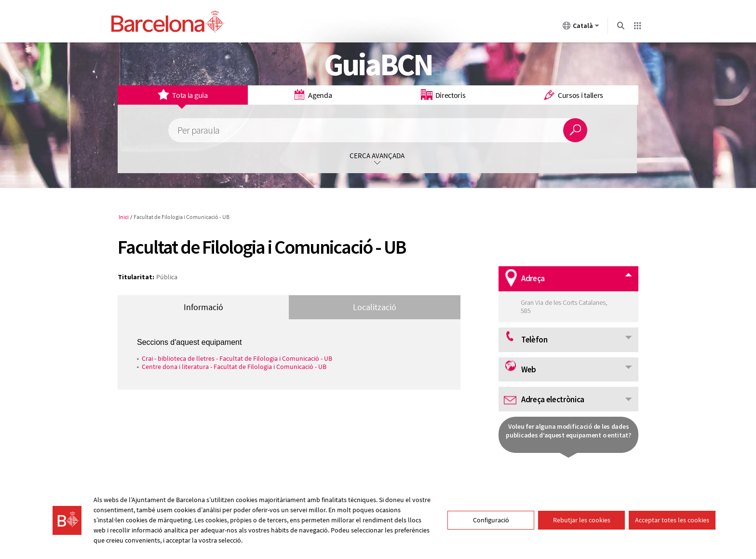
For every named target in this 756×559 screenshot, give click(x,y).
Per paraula (198, 130)
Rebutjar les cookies (582, 520)
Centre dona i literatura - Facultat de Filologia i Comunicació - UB (234, 367)
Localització (375, 307)
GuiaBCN (378, 64)
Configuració (491, 520)
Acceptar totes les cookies (672, 520)
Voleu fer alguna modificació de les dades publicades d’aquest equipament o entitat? (568, 431)
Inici (124, 217)
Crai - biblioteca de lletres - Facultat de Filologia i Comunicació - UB (237, 358)
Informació (203, 307)
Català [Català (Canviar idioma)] (581, 27)
